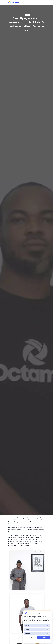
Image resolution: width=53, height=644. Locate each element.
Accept (44, 638)
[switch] (48, 630)
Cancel (30, 638)
